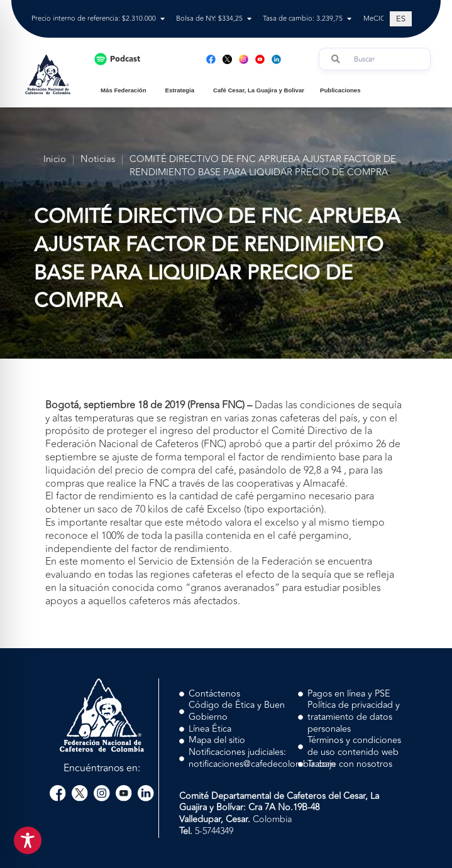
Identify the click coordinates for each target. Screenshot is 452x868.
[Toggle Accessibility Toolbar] (28, 840)
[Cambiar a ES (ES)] (401, 19)
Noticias (98, 160)
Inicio (55, 160)
